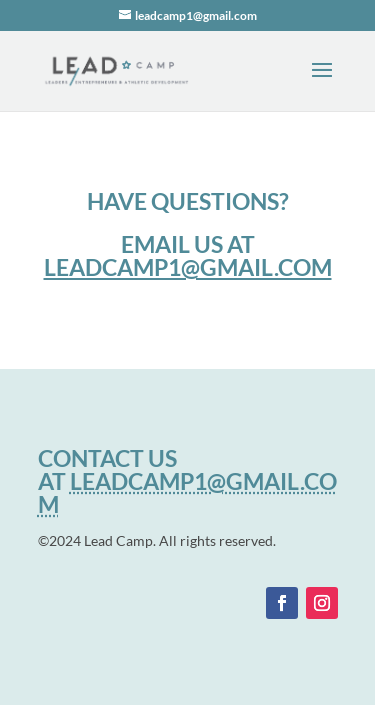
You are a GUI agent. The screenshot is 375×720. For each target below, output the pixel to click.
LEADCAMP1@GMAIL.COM (187, 492)
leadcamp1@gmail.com (188, 267)
